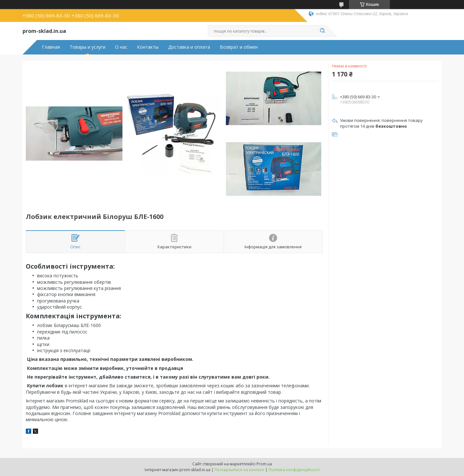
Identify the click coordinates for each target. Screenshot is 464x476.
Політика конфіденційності (294, 470)
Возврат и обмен (239, 47)
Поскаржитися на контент (239, 470)
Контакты (148, 47)
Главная (51, 47)
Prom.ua (264, 464)
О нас (121, 47)
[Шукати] (322, 31)
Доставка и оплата (189, 47)
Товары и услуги (87, 47)
